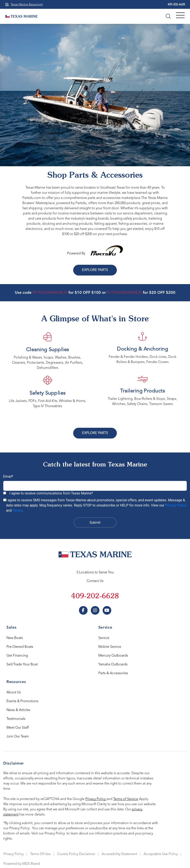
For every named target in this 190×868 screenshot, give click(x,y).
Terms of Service (126, 799)
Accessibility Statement (119, 854)
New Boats (15, 638)
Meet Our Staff (18, 728)
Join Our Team (18, 737)
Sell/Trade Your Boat (22, 665)
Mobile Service (110, 647)
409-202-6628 (176, 5)
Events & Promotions (22, 701)
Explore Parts (95, 270)
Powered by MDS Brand (22, 864)
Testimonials (16, 719)
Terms (17, 510)
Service (104, 638)
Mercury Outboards (113, 656)
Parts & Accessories (113, 673)
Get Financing (17, 656)
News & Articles (18, 710)
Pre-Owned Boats (20, 647)
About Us (14, 693)
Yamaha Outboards (113, 665)
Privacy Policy (176, 505)
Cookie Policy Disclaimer (76, 854)
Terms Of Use (40, 854)
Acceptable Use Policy (161, 854)
